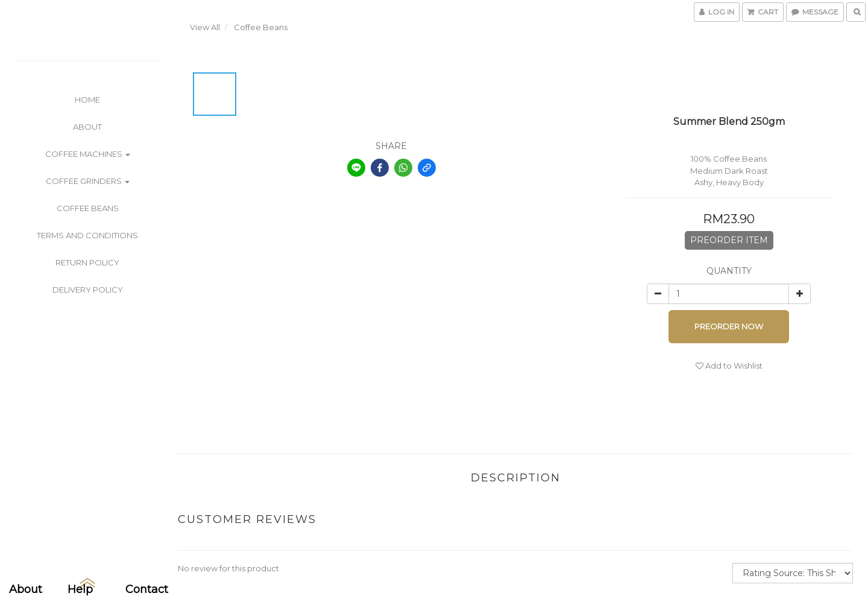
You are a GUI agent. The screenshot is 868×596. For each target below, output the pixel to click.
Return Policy (87, 262)
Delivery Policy (88, 290)
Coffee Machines (88, 154)
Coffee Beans (88, 208)
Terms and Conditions (87, 235)
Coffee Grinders (88, 181)
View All (205, 27)
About (87, 127)
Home (87, 100)
